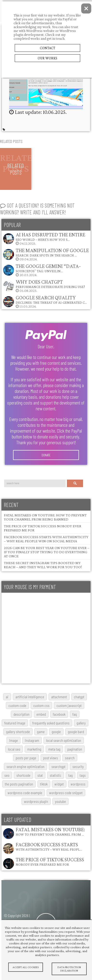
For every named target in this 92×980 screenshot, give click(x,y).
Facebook (59, 714)
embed (41, 714)
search (70, 758)
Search (75, 483)
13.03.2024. (45, 301)
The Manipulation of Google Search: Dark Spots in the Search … (52, 252)
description (21, 714)
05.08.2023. (44, 286)
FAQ (75, 714)
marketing (34, 749)
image (14, 740)
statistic (56, 775)
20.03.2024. (42, 270)
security (78, 766)
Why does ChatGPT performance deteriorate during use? (50, 284)
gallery (81, 723)
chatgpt (79, 697)
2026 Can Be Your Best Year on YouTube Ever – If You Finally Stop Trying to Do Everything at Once (47, 552)
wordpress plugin (36, 801)
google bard (76, 732)
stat (40, 775)
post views (51, 758)
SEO (7, 775)
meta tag (54, 749)
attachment (59, 697)
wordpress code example (25, 793)
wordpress (78, 784)
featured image (15, 723)
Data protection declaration (69, 969)
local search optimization (64, 740)
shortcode (23, 775)
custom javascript (69, 705)
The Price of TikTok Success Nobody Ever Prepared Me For (50, 861)
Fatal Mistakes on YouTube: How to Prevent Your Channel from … (50, 831)
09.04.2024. (46, 254)
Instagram (32, 740)
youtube (60, 801)
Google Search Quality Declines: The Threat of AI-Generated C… (51, 299)
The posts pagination (19, 784)
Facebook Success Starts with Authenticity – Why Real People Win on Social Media (46, 539)
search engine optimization (25, 766)
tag (71, 775)
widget (59, 784)
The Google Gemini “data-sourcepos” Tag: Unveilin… (48, 268)
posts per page (26, 758)
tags (83, 775)
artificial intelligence (30, 697)
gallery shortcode (18, 732)
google (56, 732)
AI (7, 697)
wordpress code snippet (66, 793)
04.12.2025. (44, 238)
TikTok (44, 784)
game (41, 732)
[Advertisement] (45, 638)
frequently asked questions (51, 723)
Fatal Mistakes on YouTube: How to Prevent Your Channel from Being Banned (45, 517)
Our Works (47, 58)
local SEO (14, 749)
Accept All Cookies (26, 967)
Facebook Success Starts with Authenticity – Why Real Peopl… (49, 846)
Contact (47, 48)
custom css (41, 705)
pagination (75, 749)
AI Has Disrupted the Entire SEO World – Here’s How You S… (50, 237)
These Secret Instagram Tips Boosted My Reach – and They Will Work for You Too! (43, 565)
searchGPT (58, 766)
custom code (17, 705)
